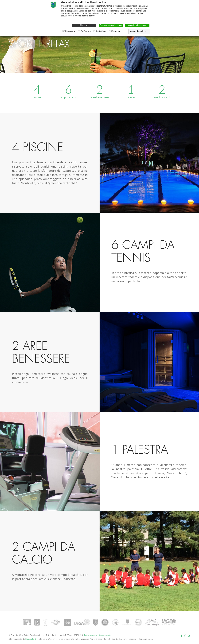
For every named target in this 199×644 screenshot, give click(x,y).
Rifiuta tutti (84, 25)
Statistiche (101, 31)
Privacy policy (91, 635)
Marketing (116, 31)
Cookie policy (105, 635)
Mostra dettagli (137, 31)
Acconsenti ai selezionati (111, 25)
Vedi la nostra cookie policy (81, 16)
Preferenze (86, 31)
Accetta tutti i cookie (137, 25)
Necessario (70, 31)
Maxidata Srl (31, 639)
